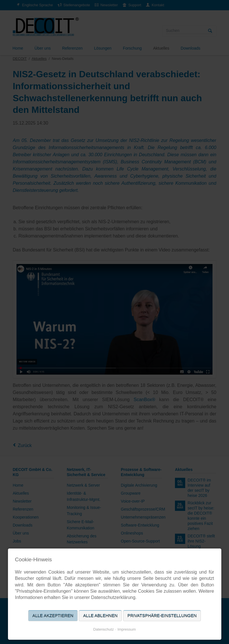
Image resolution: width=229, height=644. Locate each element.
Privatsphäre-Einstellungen (162, 616)
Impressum (127, 629)
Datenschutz (104, 629)
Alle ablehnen (100, 616)
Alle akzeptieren (53, 616)
